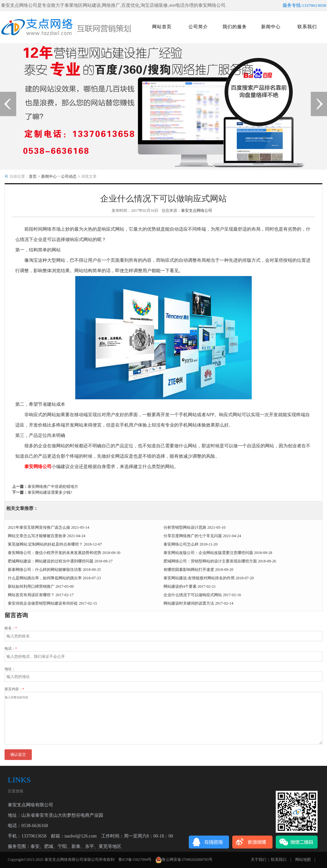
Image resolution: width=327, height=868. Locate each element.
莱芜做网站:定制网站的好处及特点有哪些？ (45, 544)
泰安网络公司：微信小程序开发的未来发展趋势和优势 (54, 553)
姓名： (11, 628)
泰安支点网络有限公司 (64, 860)
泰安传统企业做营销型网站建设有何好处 (43, 603)
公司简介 (198, 27)
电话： (11, 649)
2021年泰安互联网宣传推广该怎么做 (39, 527)
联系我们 (307, 27)
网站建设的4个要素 (180, 586)
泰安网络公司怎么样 (181, 544)
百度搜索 (16, 791)
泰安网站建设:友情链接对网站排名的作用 (199, 578)
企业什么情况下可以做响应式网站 (193, 595)
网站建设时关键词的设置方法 (189, 603)
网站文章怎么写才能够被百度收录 (37, 536)
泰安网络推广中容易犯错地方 (53, 487)
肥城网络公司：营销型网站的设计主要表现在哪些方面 (210, 561)
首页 (33, 176)
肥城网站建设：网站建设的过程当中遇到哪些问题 (51, 561)
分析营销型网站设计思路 (185, 527)
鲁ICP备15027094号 (135, 860)
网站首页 (162, 27)
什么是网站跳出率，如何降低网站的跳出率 (45, 578)
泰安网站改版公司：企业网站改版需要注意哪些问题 (208, 553)
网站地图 (303, 860)
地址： (10, 669)
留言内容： (14, 689)
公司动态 (69, 176)
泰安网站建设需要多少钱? (50, 492)
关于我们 (259, 860)
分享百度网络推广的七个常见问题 (193, 536)
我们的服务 (235, 27)
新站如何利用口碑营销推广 (31, 586)
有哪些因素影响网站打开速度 (189, 570)
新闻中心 (271, 27)
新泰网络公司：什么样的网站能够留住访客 (45, 570)
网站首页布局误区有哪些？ (31, 595)
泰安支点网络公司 (197, 211)
